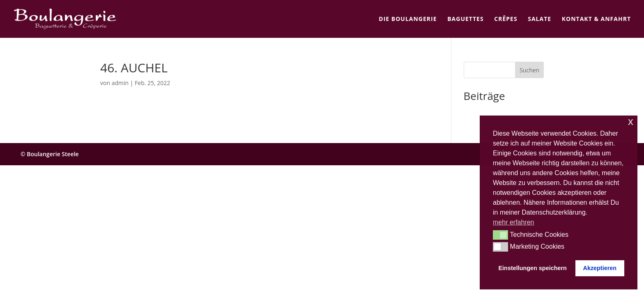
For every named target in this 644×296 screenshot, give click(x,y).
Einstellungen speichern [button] (533, 268)
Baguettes (465, 19)
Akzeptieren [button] (600, 268)
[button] (500, 235)
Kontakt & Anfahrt (596, 19)
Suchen (529, 70)
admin (120, 83)
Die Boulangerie (408, 19)
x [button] (631, 121)
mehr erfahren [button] (514, 222)
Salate (539, 19)
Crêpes (506, 19)
